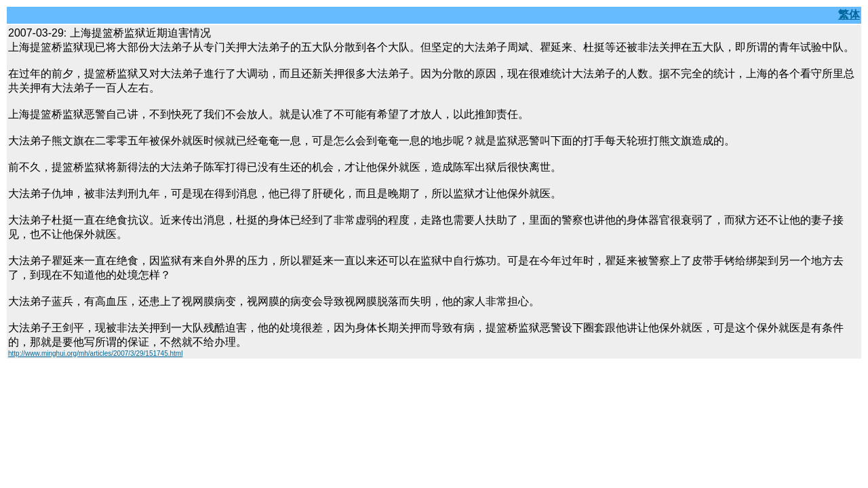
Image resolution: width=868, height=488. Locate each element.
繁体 (849, 15)
